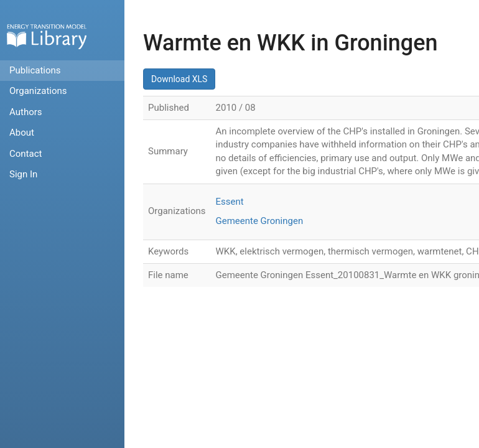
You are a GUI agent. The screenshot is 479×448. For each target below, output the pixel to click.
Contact (26, 154)
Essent (230, 202)
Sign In (23, 174)
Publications (35, 70)
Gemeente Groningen (260, 221)
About (22, 133)
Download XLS (179, 79)
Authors (26, 112)
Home (47, 36)
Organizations (38, 91)
